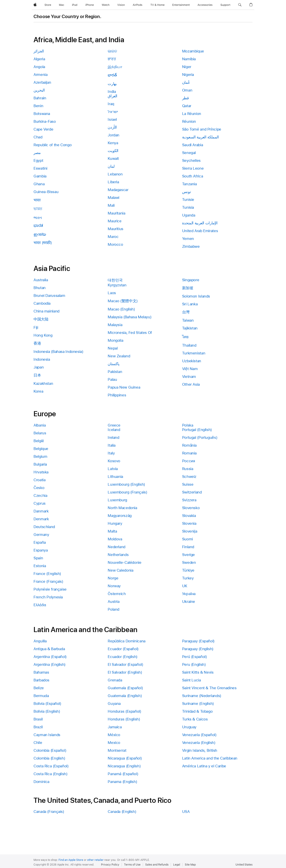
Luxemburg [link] (117, 500)
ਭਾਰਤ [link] (112, 59)
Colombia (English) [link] (49, 758)
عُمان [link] (186, 82)
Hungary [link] (115, 523)
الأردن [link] (112, 127)
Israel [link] (112, 119)
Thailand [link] (189, 345)
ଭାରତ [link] (112, 51)
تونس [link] (187, 192)
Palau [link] (112, 379)
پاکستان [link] (114, 364)
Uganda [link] (189, 215)
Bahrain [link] (40, 98)
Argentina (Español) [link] (50, 657)
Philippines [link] (117, 395)
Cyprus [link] (40, 503)
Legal (177, 865)
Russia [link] (188, 469)
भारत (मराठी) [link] (43, 243)
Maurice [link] (115, 221)
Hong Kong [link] (43, 335)
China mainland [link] (46, 311)
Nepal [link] (113, 348)
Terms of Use (132, 865)
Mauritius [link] (116, 229)
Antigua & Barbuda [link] (49, 649)
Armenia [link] (40, 75)
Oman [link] (187, 90)
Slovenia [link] (189, 523)
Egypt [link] (38, 160)
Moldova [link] (115, 539)
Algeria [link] (39, 59)
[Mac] (62, 5)
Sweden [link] (189, 562)
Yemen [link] (188, 239)
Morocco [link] (115, 244)
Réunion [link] (189, 121)
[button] (240, 5)
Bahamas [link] (41, 672)
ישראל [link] (113, 112)
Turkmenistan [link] (194, 353)
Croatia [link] (39, 480)
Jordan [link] (114, 135)
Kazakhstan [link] (43, 383)
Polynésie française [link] (50, 589)
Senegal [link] (189, 153)
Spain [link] (38, 558)
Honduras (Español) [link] (124, 711)
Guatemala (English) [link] (125, 696)
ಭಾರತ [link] (38, 225)
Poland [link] (114, 609)
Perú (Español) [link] (195, 657)
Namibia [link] (189, 59)
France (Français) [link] (48, 581)
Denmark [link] (41, 519)
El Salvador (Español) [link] (125, 664)
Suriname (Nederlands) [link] (202, 696)
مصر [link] (37, 153)
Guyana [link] (114, 704)
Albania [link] (40, 425)
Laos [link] (112, 293)
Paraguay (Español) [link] (198, 641)
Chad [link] (38, 137)
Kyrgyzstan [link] (117, 285)
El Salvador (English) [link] (125, 672)
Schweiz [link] (189, 477)
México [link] (114, 735)
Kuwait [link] (113, 158)
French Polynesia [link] (48, 597)
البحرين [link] (39, 90)
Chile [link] (38, 743)
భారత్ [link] (112, 75)
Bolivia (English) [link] (47, 711)
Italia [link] (112, 445)
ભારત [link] (38, 218)
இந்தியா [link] (115, 67)
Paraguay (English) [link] (198, 649)
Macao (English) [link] (121, 309)
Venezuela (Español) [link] (199, 735)
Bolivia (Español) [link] (47, 704)
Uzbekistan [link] (192, 361)
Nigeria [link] (188, 75)
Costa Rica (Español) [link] (51, 766)
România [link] (189, 445)
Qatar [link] (187, 106)
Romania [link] (189, 453)
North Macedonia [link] (122, 508)
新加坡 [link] (188, 288)
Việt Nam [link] (190, 369)
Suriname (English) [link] (198, 704)
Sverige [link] (188, 555)
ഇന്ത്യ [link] (40, 234)
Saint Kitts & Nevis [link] (198, 672)
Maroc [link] (113, 237)
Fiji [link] (36, 327)
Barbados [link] (41, 680)
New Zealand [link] (119, 356)
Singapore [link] (191, 280)
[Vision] (121, 5)
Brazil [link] (38, 727)
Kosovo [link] (114, 461)
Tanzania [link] (189, 184)
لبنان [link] (111, 166)
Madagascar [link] (118, 190)
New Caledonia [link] (120, 570)
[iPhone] (90, 5)
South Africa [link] (193, 176)
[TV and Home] (157, 5)
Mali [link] (111, 205)
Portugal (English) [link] (197, 430)
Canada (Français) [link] (49, 812)
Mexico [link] (114, 743)
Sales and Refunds (157, 865)
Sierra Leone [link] (193, 168)
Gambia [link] (40, 176)
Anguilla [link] (40, 641)
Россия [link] (189, 461)
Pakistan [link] (115, 372)
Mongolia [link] (115, 340)
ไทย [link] (185, 337)
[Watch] (106, 5)
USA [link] (186, 812)
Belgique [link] (41, 449)
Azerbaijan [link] (42, 82)
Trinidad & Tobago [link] (197, 711)
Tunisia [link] (188, 207)
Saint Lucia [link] (191, 680)
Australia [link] (41, 280)
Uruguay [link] (189, 727)
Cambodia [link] (42, 303)
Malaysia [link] (115, 325)
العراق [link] (113, 96)
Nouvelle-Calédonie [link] (124, 562)
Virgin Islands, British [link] (200, 750)
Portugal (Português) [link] (200, 437)
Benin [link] (38, 106)
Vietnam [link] (189, 377)
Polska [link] (188, 425)
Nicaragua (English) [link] (124, 766)
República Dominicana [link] (127, 641)
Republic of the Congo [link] (53, 145)
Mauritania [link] (116, 213)
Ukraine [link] (189, 602)
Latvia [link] (113, 469)
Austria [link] (114, 602)
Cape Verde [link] (43, 129)
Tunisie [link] (188, 200)
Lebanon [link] (115, 174)
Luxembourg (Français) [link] (127, 492)
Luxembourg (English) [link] (126, 484)
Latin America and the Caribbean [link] (210, 758)
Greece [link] (114, 425)
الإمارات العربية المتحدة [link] (200, 223)
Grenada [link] (115, 680)
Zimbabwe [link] (191, 246)
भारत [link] (37, 200)
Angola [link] (39, 67)
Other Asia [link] (191, 384)
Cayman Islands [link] (47, 735)
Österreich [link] (117, 594)
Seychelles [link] (191, 160)
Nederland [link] (117, 547)
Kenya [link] (113, 143)
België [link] (39, 441)
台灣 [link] (186, 312)
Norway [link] (114, 586)
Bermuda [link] (41, 696)
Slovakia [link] (189, 516)
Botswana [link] (42, 114)
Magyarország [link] (120, 516)
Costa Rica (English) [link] (50, 774)
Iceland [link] (114, 430)
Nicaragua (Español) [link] (125, 758)
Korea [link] (38, 391)
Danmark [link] (41, 511)
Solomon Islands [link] (196, 296)
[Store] (48, 5)
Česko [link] (39, 488)
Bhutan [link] (40, 288)
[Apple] (35, 5)
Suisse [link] (188, 484)
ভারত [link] (38, 209)
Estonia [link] (40, 566)
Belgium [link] (40, 456)
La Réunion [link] (192, 114)
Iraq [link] (111, 104)
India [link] (112, 92)
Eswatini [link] (40, 168)
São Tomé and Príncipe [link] (202, 129)
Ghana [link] (39, 184)
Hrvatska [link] (41, 472)
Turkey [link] (188, 578)
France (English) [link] (47, 574)
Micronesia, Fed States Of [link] (130, 333)
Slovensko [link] (191, 508)
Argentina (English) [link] (49, 664)
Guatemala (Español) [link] (125, 688)
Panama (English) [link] (122, 782)
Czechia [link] (40, 495)
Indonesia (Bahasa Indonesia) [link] (58, 352)
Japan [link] (39, 367)
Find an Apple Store (71, 860)
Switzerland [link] (192, 492)
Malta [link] (112, 531)
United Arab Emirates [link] (200, 231)
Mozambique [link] (193, 51)
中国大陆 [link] (41, 319)
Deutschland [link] (44, 527)
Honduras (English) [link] (124, 719)
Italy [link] (111, 453)
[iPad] (75, 5)
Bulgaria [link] (40, 464)
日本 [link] (37, 375)
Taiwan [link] (188, 320)
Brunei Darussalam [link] (49, 296)
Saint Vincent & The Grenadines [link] (209, 688)
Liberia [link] (113, 182)
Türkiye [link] (188, 570)
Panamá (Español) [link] (123, 774)
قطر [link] (185, 98)
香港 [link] (37, 343)
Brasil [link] (38, 719)
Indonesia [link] (42, 359)
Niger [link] (187, 67)
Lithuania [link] (115, 477)
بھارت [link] (112, 84)
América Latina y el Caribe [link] (204, 766)
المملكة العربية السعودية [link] (201, 137)
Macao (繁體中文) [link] (123, 301)
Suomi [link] (187, 539)
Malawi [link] (114, 198)
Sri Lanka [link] (190, 304)
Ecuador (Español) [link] (123, 649)
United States (244, 865)
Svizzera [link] (189, 500)
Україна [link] (189, 594)
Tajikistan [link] (190, 328)
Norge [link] (113, 578)
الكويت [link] (113, 151)
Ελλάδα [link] (40, 605)
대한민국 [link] (115, 280)
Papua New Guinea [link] (124, 387)
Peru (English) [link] (194, 664)
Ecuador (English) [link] (123, 657)
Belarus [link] (40, 433)
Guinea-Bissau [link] (46, 192)
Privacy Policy (110, 865)
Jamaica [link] (115, 727)
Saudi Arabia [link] (193, 145)
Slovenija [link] (190, 531)
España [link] (40, 542)
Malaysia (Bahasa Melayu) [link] (129, 317)
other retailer (95, 860)
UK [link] (185, 586)
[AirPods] (138, 5)
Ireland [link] (113, 437)
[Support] (225, 5)
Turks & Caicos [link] (195, 719)
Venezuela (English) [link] (199, 743)
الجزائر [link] (39, 51)
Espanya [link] (41, 550)
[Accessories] (205, 5)
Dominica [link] (41, 782)
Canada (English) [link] (122, 812)
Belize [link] (39, 688)
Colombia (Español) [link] (50, 750)
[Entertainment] (181, 5)
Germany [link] (41, 535)
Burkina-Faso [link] (45, 121)
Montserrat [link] (117, 750)
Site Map (190, 865)
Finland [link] (188, 547)
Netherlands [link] (118, 555)
